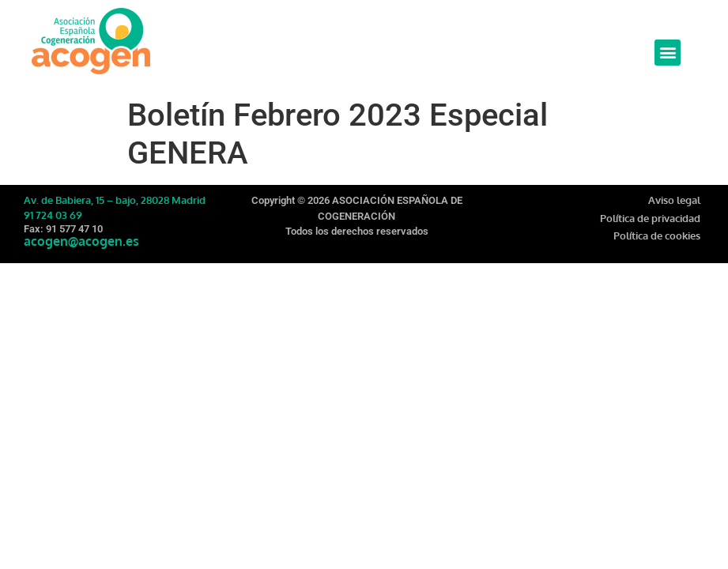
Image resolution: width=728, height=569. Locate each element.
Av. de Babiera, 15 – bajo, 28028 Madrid (115, 200)
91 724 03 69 (53, 215)
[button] (668, 53)
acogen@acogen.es (81, 241)
